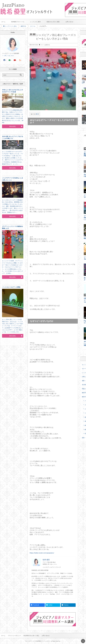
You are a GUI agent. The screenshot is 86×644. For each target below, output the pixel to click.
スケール (33, 26)
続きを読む (13, 126)
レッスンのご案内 (35, 22)
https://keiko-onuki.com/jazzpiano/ (42, 553)
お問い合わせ (69, 22)
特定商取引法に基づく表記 (31, 636)
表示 (37, 114)
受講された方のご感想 (53, 22)
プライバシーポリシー (14, 636)
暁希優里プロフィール (18, 22)
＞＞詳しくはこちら (8, 56)
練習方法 (23, 26)
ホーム (3, 22)
